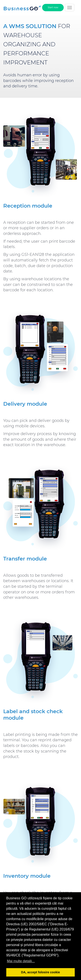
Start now (53, 7)
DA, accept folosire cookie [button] (41, 972)
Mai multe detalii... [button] (21, 961)
